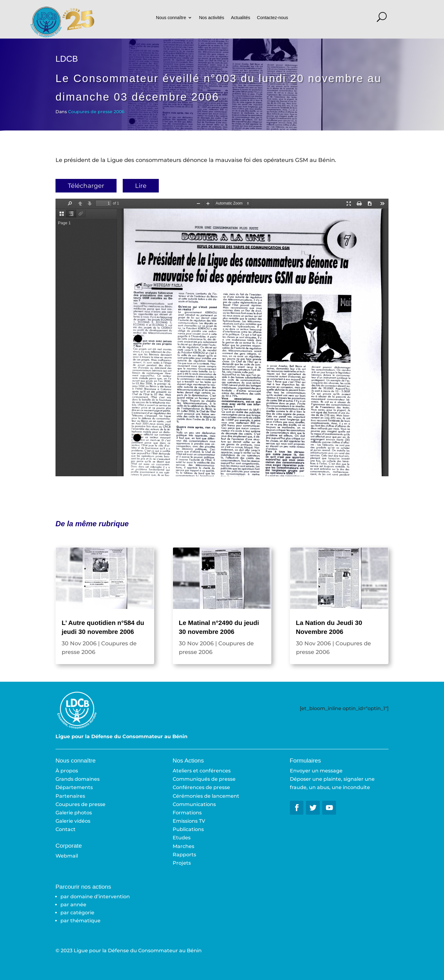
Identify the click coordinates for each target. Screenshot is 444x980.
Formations (187, 813)
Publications (188, 829)
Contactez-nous (272, 18)
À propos (67, 771)
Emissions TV (189, 821)
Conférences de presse (201, 787)
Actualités (240, 18)
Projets (182, 863)
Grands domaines (78, 779)
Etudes (182, 838)
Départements (74, 787)
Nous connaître (171, 18)
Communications (194, 804)
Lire (141, 186)
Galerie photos (74, 813)
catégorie (82, 913)
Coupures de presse (80, 804)
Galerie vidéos (73, 821)
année (78, 905)
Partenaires (70, 796)
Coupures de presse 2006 (96, 112)
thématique (85, 921)
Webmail (67, 856)
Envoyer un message (316, 771)
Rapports (184, 855)
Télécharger (86, 186)
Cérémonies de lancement (206, 796)
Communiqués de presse (204, 779)
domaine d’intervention (100, 897)
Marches (183, 846)
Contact (66, 829)
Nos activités (212, 18)
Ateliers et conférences (202, 771)
